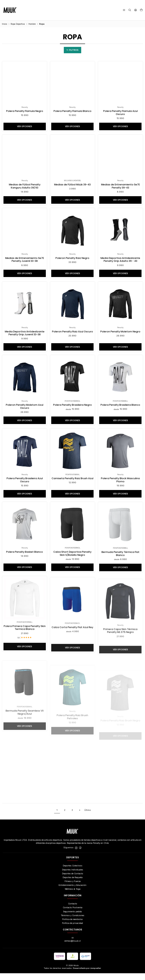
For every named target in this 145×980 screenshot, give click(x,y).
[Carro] (141, 10)
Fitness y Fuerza (73, 888)
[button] (73, 50)
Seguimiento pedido (72, 918)
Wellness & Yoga (73, 896)
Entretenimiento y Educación (72, 892)
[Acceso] (136, 10)
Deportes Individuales (73, 876)
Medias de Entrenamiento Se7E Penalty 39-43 (120, 187)
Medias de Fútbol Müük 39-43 (72, 185)
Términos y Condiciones (73, 922)
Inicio (4, 24)
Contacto (73, 910)
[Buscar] (130, 10)
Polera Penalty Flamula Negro (25, 111)
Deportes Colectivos (73, 872)
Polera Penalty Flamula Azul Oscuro (120, 113)
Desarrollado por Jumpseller (87, 975)
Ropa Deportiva (18, 24)
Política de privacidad (72, 930)
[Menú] (124, 10)
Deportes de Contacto (73, 880)
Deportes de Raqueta (73, 884)
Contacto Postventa (73, 914)
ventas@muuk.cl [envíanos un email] (72, 946)
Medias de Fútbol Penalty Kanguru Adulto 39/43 (25, 187)
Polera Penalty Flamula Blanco (72, 111)
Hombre (32, 24)
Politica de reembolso (72, 926)
